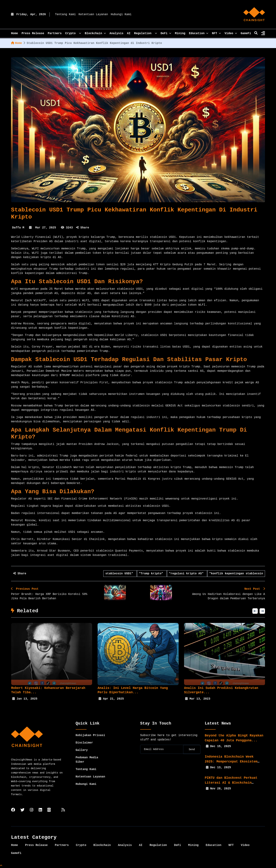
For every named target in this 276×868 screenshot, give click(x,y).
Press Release (33, 33)
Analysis (116, 33)
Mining (180, 33)
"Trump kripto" (152, 574)
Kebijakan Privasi (90, 735)
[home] (254, 14)
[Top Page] (1, 866)
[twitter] (22, 810)
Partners (55, 33)
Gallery (82, 750)
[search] (256, 33)
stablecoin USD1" (120, 574)
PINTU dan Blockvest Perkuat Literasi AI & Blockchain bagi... (231, 783)
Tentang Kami (65, 14)
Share (83, 228)
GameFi (246, 33)
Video (231, 33)
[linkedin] (40, 810)
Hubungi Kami (121, 14)
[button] (255, 611)
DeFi (166, 33)
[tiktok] (49, 810)
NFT (216, 33)
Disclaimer (84, 743)
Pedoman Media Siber (87, 760)
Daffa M (18, 228)
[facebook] (13, 810)
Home (16, 43)
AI (129, 33)
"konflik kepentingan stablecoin (236, 574)
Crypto (73, 33)
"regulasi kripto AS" (187, 574)
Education (199, 33)
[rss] (63, 810)
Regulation (145, 33)
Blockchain (95, 33)
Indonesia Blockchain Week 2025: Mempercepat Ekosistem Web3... (231, 762)
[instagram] (32, 810)
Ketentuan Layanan (93, 14)
